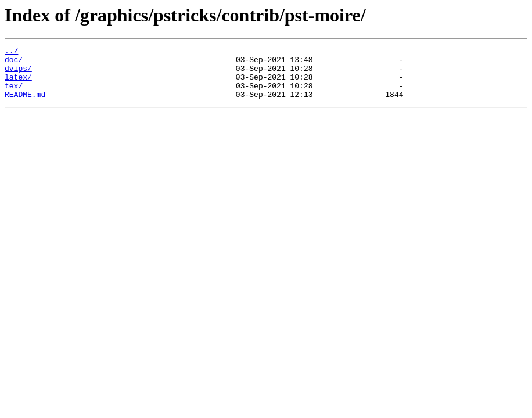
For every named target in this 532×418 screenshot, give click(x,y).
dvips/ (18, 73)
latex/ (18, 84)
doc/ (14, 63)
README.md (25, 105)
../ (11, 52)
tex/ (14, 94)
